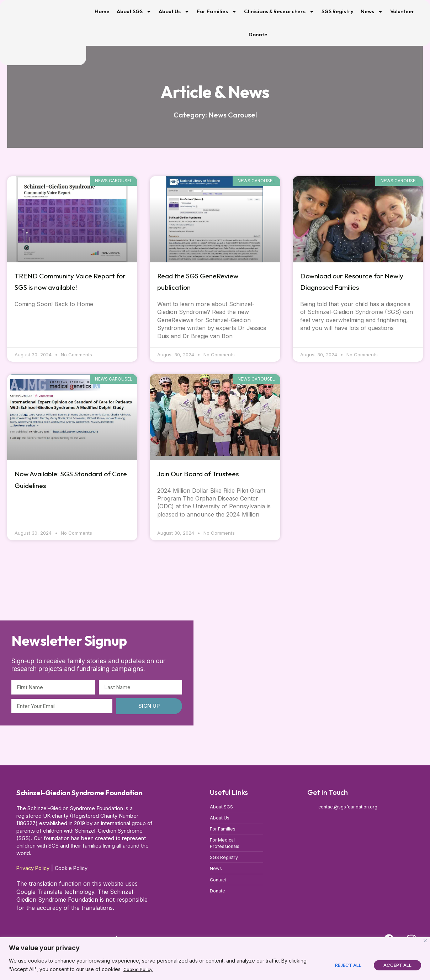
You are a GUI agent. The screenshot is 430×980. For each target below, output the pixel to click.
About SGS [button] (134, 12)
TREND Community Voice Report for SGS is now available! (65, 287)
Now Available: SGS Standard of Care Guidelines (71, 479)
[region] (215, 959)
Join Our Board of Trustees (210, 473)
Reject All (348, 965)
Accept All (397, 965)
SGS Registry (338, 11)
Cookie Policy (140, 969)
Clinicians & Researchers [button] (279, 12)
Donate (258, 34)
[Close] (425, 941)
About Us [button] (174, 12)
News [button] (372, 12)
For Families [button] (217, 12)
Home (102, 11)
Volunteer (402, 11)
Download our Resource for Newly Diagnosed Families (355, 281)
